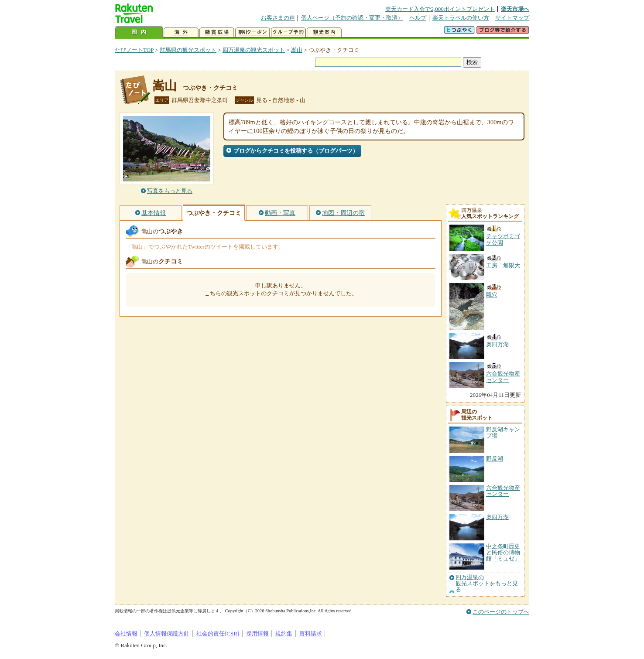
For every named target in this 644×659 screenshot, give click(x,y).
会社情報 (126, 633)
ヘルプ (418, 18)
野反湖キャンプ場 (503, 432)
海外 (181, 32)
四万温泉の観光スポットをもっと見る (487, 584)
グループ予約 (288, 32)
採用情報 (257, 633)
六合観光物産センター (503, 491)
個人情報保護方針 (167, 633)
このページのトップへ (501, 612)
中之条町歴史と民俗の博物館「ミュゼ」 (503, 553)
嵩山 (297, 50)
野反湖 (495, 459)
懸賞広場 (217, 32)
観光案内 (324, 32)
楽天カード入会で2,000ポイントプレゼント (440, 9)
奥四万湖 (497, 517)
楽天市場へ (515, 9)
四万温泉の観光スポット (254, 50)
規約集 (284, 633)
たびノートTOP (134, 50)
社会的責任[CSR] (218, 633)
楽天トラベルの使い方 (461, 18)
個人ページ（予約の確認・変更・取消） (352, 18)
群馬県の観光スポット (188, 50)
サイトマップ (512, 18)
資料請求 (311, 633)
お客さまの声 (278, 18)
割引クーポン (253, 32)
